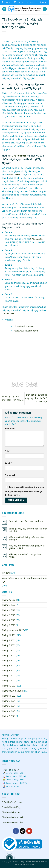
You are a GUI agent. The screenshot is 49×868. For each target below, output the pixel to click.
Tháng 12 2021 (9, 686)
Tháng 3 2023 (9, 615)
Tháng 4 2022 (9, 666)
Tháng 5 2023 (9, 605)
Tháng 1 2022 (9, 681)
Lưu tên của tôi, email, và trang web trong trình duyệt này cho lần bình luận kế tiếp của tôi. (24, 491)
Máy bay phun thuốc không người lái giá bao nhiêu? (27, 547)
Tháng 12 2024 (9, 600)
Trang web (10, 475)
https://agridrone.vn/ (24, 326)
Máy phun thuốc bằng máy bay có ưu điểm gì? (27, 538)
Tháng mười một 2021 (13, 691)
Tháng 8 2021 (9, 706)
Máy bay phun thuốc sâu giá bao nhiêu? (25, 556)
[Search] (45, 9)
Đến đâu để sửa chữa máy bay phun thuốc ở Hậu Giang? (36, 398)
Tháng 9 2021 (9, 701)
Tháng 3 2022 (9, 671)
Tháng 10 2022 (9, 635)
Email (9, 463)
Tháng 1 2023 (9, 625)
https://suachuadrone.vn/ (26, 331)
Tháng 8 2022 (9, 645)
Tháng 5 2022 (9, 660)
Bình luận (10, 429)
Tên (8, 451)
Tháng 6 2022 (9, 655)
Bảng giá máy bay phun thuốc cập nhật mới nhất (28, 530)
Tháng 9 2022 (9, 640)
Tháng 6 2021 (9, 716)
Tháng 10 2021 (9, 696)
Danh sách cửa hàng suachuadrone (26, 521)
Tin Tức (6, 573)
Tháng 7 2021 (9, 711)
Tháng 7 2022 (9, 650)
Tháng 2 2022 (9, 676)
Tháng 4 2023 (9, 610)
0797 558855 (19, 156)
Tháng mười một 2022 (13, 630)
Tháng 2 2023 (9, 620)
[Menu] (4, 9)
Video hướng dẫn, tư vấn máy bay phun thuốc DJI (24, 580)
